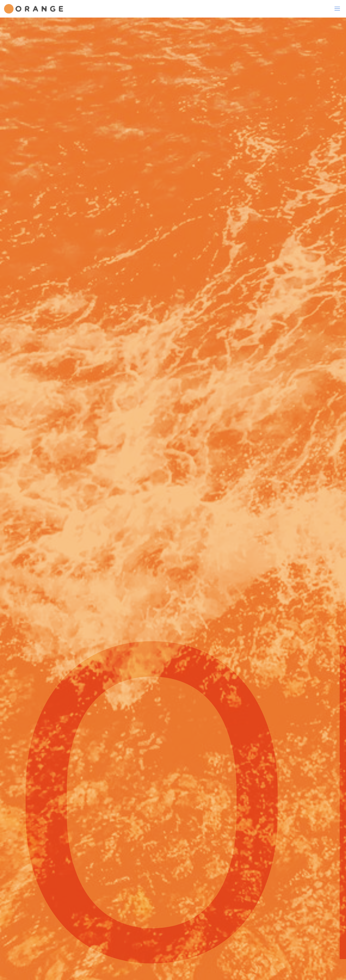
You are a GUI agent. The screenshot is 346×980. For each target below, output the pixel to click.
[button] (337, 9)
